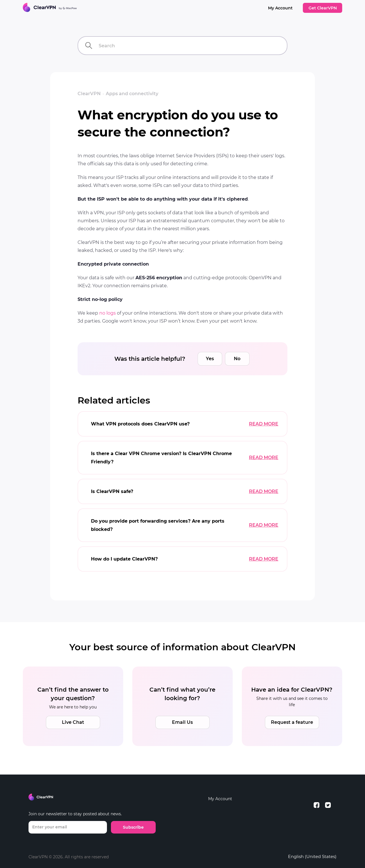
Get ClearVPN (323, 8)
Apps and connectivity (132, 94)
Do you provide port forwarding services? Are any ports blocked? (158, 525)
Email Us (182, 722)
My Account (280, 8)
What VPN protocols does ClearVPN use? (140, 424)
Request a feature (292, 722)
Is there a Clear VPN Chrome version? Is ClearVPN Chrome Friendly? (161, 458)
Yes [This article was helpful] (210, 359)
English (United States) (312, 856)
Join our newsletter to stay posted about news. (75, 814)
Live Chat (73, 722)
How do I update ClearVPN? (124, 559)
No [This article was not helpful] (237, 359)
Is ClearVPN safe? (112, 491)
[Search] (182, 46)
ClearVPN (89, 94)
